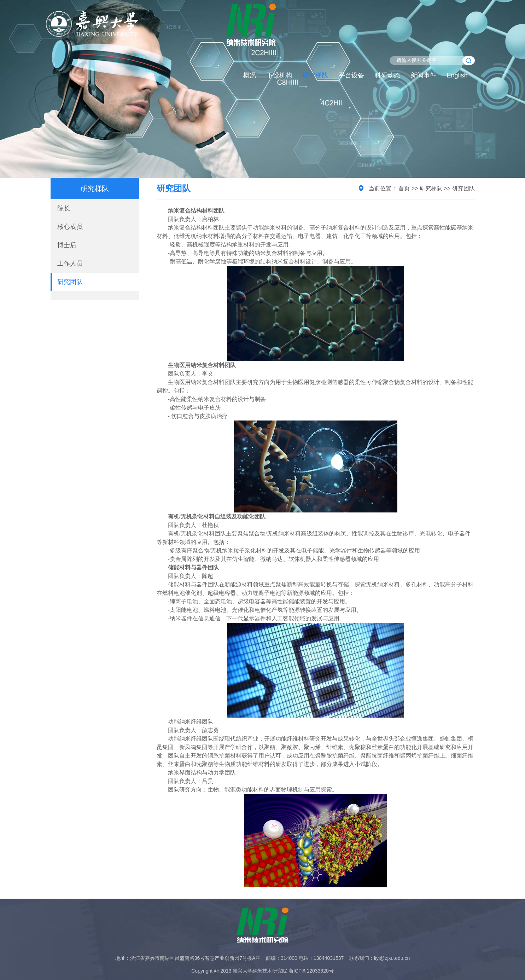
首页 (404, 188)
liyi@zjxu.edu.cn (392, 958)
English (457, 75)
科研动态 (387, 75)
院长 (64, 208)
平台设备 (351, 75)
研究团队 (70, 282)
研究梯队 (315, 75)
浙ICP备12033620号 (311, 971)
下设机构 (279, 75)
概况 (250, 75)
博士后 (67, 245)
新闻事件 (424, 75)
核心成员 (70, 227)
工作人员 (70, 263)
